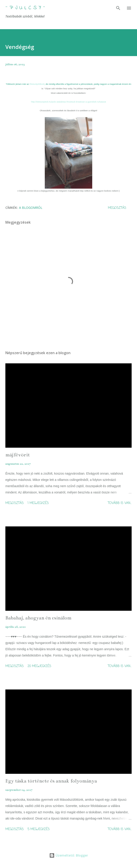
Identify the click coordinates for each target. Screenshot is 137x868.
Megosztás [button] (117, 208)
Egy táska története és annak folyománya (51, 781)
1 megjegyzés (38, 503)
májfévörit (18, 455)
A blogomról (31, 208)
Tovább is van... (120, 503)
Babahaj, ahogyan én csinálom (38, 618)
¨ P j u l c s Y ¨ (25, 8)
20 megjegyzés (39, 666)
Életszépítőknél (37, 84)
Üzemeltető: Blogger (69, 855)
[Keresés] (118, 8)
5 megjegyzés (39, 829)
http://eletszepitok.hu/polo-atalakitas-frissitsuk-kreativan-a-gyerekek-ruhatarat (68, 102)
